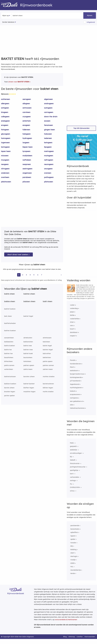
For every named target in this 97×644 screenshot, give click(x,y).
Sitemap (72, 637)
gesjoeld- (74, 446)
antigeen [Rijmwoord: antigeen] (5, 108)
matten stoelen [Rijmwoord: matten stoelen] (49, 376)
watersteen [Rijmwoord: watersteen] (9, 369)
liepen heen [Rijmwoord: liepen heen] (28, 147)
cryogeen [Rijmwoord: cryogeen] (27, 117)
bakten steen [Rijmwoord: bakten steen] (29, 294)
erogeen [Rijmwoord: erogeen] (5, 125)
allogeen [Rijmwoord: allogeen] (26, 103)
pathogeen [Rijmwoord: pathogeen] (49, 177)
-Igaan (73, 536)
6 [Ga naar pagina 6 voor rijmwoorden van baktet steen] (38, 275)
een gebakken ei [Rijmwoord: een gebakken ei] (76, 401)
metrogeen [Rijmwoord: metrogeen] (49, 151)
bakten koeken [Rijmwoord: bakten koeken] (10, 331)
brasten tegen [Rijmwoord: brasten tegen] (10, 392)
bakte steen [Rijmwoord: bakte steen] (9, 294)
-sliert (72, 553)
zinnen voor (19, 82)
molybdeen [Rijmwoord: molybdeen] (27, 156)
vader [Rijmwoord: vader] (72, 305)
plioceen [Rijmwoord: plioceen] (26, 182)
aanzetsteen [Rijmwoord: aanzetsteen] (9, 338)
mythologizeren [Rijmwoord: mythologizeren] (76, 388)
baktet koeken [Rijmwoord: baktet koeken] (10, 309)
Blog (65, 637)
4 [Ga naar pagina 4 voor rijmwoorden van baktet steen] (30, 275)
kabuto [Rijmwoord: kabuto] (73, 391)
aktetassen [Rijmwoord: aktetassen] (47, 338)
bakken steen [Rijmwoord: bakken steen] (29, 301)
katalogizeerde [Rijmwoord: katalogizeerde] (76, 377)
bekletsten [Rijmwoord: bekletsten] (47, 357)
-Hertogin (74, 556)
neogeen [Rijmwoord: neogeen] (5, 164)
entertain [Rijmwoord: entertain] (27, 121)
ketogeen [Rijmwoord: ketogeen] (48, 143)
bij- (71, 457)
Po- (71, 484)
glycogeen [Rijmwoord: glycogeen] (6, 134)
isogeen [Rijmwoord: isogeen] (26, 143)
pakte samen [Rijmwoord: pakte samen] (9, 365)
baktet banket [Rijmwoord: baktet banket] (29, 384)
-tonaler (73, 543)
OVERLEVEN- (75, 487)
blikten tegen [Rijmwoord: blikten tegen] (48, 388)
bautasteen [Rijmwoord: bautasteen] (28, 357)
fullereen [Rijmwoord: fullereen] (26, 130)
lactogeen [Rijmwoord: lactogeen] (5, 147)
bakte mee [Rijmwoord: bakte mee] (28, 346)
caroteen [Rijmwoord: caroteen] (26, 112)
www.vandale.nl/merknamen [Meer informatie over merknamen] (66, 620)
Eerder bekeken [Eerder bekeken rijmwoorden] (8, 22)
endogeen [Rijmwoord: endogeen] (5, 121)
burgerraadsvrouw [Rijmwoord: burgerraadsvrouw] (77, 374)
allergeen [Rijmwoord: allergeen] (5, 103)
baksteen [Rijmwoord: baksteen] (46, 342)
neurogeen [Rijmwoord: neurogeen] (49, 164)
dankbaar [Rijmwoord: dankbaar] (74, 332)
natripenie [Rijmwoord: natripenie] (74, 398)
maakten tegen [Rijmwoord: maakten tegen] (29, 392)
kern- (72, 474)
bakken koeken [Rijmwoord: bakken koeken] (10, 384)
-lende (72, 573)
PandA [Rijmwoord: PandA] (73, 360)
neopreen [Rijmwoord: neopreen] (27, 164)
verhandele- (75, 477)
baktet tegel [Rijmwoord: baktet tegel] (28, 316)
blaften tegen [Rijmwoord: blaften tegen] (29, 388)
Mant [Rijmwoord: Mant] (72, 367)
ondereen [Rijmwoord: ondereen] (5, 173)
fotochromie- (75, 463)
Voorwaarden (90, 637)
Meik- (72, 443)
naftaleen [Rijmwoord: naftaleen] (27, 160)
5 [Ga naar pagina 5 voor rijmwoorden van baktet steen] (34, 275)
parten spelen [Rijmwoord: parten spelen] (9, 396)
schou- (72, 491)
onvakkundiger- (76, 453)
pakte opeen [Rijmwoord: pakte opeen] (48, 361)
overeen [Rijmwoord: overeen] (48, 173)
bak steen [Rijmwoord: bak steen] (8, 316)
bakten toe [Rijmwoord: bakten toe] (8, 353)
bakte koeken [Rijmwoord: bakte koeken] (10, 346)
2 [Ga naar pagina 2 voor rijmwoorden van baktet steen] (23, 275)
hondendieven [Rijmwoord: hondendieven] (75, 364)
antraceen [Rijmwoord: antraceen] (27, 108)
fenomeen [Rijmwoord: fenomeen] (48, 125)
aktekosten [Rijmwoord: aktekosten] (28, 338)
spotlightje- (74, 470)
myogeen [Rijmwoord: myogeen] (5, 160)
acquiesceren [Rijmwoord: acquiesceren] (75, 394)
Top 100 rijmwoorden (81, 128)
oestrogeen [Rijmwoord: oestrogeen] (27, 169)
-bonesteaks (75, 529)
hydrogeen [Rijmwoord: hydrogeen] (27, 138)
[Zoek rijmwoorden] (23, 16)
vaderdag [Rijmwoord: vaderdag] (74, 308)
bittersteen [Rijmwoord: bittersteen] (8, 361)
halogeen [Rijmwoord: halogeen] (27, 134)
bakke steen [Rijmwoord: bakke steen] (10, 301)
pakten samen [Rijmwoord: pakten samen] (48, 365)
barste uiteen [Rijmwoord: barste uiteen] (9, 388)
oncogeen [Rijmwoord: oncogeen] (48, 169)
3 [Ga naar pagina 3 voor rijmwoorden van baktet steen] (26, 275)
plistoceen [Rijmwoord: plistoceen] (48, 182)
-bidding (73, 549)
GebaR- (73, 460)
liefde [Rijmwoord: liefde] (72, 315)
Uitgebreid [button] (91, 22)
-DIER (72, 563)
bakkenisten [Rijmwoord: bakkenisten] (28, 342)
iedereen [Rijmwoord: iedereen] (48, 138)
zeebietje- (74, 450)
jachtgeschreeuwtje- (78, 467)
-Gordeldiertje (75, 570)
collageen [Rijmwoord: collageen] (5, 117)
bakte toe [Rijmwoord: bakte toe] (8, 350)
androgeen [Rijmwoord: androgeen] (49, 103)
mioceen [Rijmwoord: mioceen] (5, 156)
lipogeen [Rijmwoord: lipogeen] (48, 147)
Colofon (80, 637)
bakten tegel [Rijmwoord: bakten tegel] (48, 350)
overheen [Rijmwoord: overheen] (5, 177)
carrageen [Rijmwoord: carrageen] (49, 112)
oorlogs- (73, 480)
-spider (73, 539)
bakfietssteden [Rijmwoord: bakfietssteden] (10, 323)
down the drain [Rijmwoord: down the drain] (51, 117)
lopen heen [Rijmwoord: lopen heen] (6, 151)
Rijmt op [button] (6, 16)
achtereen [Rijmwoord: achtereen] (5, 99)
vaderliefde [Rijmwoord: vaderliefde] (74, 319)
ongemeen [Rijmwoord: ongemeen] (27, 173)
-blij (71, 546)
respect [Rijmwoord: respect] (73, 336)
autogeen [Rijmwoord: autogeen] (48, 108)
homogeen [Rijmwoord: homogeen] (6, 138)
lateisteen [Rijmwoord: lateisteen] (27, 361)
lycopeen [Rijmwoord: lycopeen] (26, 151)
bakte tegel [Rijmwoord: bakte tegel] (47, 346)
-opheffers (74, 532)
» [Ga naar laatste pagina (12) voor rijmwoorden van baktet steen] (61, 275)
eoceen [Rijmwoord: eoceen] (47, 121)
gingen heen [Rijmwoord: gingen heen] (49, 130)
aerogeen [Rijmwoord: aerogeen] (27, 99)
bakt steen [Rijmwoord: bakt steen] (48, 301)
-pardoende (75, 525)
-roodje (73, 560)
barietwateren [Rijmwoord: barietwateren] (48, 384)
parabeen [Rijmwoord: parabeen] (27, 177)
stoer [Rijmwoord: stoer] (72, 322)
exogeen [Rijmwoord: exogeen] (26, 125)
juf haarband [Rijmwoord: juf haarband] (75, 381)
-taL (72, 567)
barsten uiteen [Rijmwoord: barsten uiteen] (29, 376)
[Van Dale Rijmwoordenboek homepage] (11, 5)
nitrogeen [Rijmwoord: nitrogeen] (5, 169)
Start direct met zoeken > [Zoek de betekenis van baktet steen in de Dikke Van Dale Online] (19, 255)
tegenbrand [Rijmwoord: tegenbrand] (75, 384)
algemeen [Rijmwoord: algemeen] (48, 99)
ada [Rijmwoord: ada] (72, 405)
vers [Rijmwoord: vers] (72, 325)
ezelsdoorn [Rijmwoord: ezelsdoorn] (74, 371)
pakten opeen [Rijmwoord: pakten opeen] (29, 365)
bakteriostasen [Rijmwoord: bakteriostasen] (10, 376)
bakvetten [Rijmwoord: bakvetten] (47, 353)
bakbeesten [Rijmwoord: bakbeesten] (9, 342)
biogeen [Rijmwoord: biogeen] (5, 112)
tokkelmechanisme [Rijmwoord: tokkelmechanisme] (77, 408)
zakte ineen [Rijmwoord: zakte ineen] (28, 369)
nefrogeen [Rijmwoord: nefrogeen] (49, 160)
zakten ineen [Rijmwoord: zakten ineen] (48, 369)
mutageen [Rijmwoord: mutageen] (49, 156)
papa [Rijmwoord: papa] (72, 312)
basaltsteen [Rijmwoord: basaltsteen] (9, 357)
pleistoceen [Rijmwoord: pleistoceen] (6, 182)
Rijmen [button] (90, 15)
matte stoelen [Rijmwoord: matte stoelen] (48, 392)
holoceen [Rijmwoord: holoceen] (48, 134)
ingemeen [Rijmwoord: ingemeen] (5, 143)
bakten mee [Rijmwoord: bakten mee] (28, 350)
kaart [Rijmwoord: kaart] (72, 329)
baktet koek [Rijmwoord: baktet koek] (28, 353)
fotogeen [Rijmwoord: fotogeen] (5, 130)
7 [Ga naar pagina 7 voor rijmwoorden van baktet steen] (42, 275)
